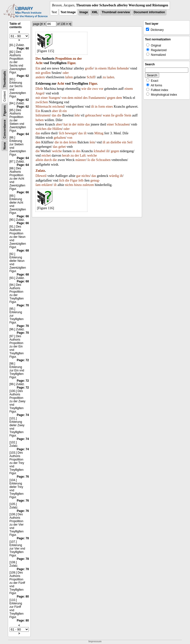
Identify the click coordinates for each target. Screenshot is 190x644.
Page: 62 (23, 76)
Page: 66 (23, 192)
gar (78, 176)
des (85, 98)
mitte (81, 124)
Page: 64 (23, 134)
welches (41, 129)
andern (40, 77)
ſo (89, 160)
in (96, 68)
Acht (39, 63)
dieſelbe (116, 142)
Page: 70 (23, 305)
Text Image (68, 12)
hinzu (78, 185)
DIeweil (41, 176)
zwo (95, 89)
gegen (111, 98)
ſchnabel (100, 151)
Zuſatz (40, 171)
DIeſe (39, 89)
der (79, 59)
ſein (92, 142)
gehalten (60, 138)
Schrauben (122, 124)
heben (40, 120)
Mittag (99, 133)
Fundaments (97, 98)
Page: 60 (23, 48)
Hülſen (57, 129)
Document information (149, 12)
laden (110, 77)
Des (38, 59)
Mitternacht (43, 107)
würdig (114, 176)
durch (48, 160)
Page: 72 (23, 360)
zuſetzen (88, 185)
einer (44, 98)
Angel (40, 93)
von (64, 98)
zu (74, 59)
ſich (62, 133)
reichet (46, 155)
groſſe (89, 68)
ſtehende (123, 68)
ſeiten (73, 142)
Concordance (5, 129)
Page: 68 (23, 251)
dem (71, 98)
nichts (86, 176)
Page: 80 (23, 597)
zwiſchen (42, 102)
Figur (71, 63)
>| (70, 24)
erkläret (47, 185)
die (89, 89)
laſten (69, 77)
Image (84, 12)
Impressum (95, 641)
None (5, 146)
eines (109, 107)
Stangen (54, 98)
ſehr (77, 115)
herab (66, 155)
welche (57, 151)
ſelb (81, 180)
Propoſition (64, 59)
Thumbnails (5, 79)
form (102, 107)
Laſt (83, 155)
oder (66, 73)
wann (107, 115)
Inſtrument (43, 115)
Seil (130, 142)
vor (101, 89)
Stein (128, 115)
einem (102, 68)
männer (81, 160)
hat (66, 124)
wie (84, 89)
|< (42, 24)
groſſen (46, 73)
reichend (58, 107)
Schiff (91, 77)
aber (55, 111)
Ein (38, 68)
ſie (113, 115)
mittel (78, 98)
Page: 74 (23, 415)
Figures (5, 110)
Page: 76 (23, 477)
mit (38, 73)
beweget (71, 133)
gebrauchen (93, 115)
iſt (93, 107)
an (108, 142)
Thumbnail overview (116, 12)
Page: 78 (23, 538)
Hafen (112, 68)
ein (65, 111)
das (54, 115)
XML (95, 12)
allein (39, 160)
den (38, 142)
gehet (62, 147)
